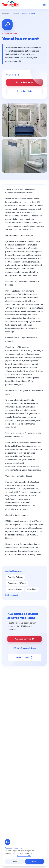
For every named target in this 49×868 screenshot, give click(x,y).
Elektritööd (32, 589)
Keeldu (14, 861)
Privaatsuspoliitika (24, 856)
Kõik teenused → (13, 595)
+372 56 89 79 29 (24, 639)
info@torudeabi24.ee (25, 648)
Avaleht (5, 14)
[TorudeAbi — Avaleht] (11, 4)
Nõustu (35, 861)
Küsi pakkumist (24, 657)
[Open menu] (44, 5)
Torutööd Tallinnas (15, 577)
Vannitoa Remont (15, 589)
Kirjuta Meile (24, 91)
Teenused (15, 14)
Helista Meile (25, 82)
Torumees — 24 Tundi (17, 583)
